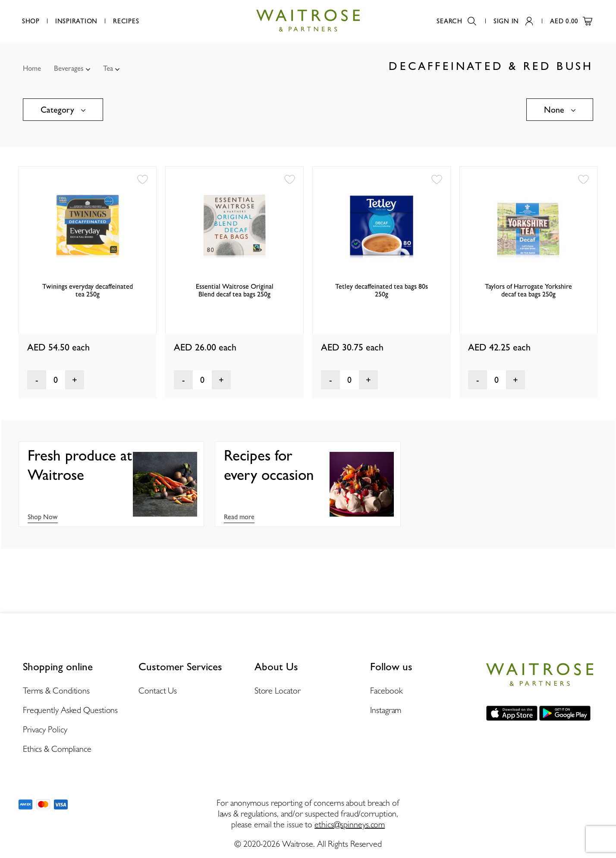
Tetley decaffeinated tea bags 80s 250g (382, 290)
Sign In (513, 21)
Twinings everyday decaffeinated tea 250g (88, 290)
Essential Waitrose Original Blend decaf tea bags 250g (235, 290)
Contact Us (158, 691)
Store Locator (278, 691)
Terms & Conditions (56, 691)
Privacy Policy (45, 729)
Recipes (126, 21)
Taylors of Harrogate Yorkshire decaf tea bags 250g (528, 290)
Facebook (386, 691)
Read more (239, 517)
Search (456, 21)
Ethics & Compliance (57, 749)
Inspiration (76, 21)
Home (32, 68)
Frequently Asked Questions (70, 710)
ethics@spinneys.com (350, 824)
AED (571, 21)
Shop (31, 21)
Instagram (386, 710)
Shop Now (43, 517)
